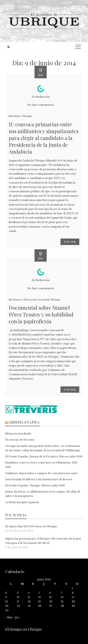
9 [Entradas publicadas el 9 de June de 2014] (6, 597)
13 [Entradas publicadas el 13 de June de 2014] (50, 597)
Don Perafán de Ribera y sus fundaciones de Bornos (39, 479)
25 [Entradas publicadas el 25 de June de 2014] (29, 606)
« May (9, 617)
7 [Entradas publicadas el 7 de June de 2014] (61, 593)
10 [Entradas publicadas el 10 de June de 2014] (18, 597)
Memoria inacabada (18, 434)
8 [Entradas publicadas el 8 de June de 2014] (73, 593)
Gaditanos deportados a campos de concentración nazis (41, 473)
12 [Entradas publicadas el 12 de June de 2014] (39, 597)
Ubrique (27, 116)
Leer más (70, 242)
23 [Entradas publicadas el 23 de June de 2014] (7, 606)
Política (16, 116)
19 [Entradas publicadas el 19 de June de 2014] (39, 602)
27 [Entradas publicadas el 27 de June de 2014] (51, 606)
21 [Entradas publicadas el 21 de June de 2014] (62, 602)
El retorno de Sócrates (20, 440)
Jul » (18, 617)
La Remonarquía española (22, 502)
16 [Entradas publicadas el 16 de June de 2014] (7, 602)
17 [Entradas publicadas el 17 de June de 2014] (18, 602)
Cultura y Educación (24, 300)
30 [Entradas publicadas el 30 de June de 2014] (7, 610)
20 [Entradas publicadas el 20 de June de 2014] (51, 602)
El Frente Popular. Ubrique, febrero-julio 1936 (35, 485)
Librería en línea (24, 422)
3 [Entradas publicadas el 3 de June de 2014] (18, 593)
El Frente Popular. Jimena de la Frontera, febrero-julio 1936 (44, 456)
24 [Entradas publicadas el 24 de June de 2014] (18, 606)
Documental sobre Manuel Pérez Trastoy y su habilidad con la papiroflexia (41, 314)
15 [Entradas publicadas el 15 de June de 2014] (73, 597)
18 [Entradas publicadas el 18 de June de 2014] (29, 602)
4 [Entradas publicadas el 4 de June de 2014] (29, 593)
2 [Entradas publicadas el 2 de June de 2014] (6, 593)
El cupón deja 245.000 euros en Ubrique (31, 526)
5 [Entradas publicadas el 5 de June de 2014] (39, 593)
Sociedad (44, 300)
